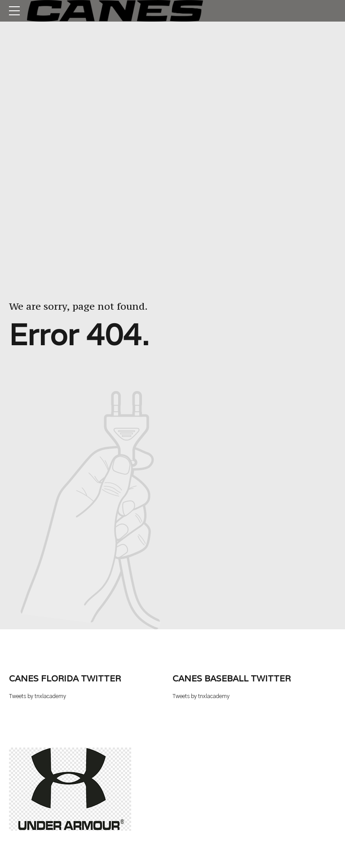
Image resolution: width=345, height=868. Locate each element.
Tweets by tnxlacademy (38, 697)
